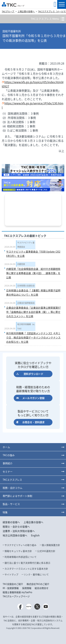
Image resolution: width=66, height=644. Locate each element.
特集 (5, 512)
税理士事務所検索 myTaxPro (17, 592)
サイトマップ (11, 574)
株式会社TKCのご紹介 (38, 584)
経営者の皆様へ (11, 522)
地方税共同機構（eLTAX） (26, 326)
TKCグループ (8, 11)
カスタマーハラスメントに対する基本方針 (26, 569)
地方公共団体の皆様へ (15, 535)
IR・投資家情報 (11, 588)
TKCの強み (9, 455)
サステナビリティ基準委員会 (26, 245)
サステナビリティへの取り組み (21, 545)
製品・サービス (11, 504)
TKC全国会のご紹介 (13, 584)
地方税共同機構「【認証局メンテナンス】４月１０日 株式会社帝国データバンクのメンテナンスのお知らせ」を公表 (33, 337)
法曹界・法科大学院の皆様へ (19, 531)
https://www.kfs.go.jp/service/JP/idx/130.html (33, 105)
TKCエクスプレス (12, 480)
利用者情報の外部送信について (21, 557)
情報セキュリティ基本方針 (18, 551)
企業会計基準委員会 (26, 303)
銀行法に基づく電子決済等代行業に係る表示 (27, 563)
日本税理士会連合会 (26, 286)
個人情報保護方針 (51, 545)
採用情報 (27, 588)
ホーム (6, 447)
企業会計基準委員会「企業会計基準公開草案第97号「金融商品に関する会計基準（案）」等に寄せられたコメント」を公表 (33, 312)
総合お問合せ (42, 588)
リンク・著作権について (36, 574)
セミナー (8, 471)
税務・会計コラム (12, 488)
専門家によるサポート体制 (17, 496)
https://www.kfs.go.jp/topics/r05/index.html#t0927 (33, 84)
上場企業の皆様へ (26, 11)
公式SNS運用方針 (46, 551)
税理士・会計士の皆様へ (16, 527)
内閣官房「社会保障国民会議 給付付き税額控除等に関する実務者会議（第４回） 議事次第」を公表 (33, 273)
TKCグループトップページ (16, 596)
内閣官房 (21, 264)
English (35, 535)
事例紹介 (8, 463)
